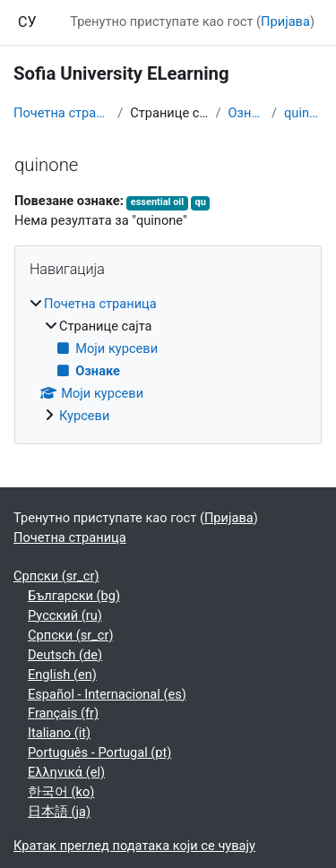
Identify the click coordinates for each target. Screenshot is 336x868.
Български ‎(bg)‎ (74, 596)
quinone (303, 113)
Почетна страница (62, 113)
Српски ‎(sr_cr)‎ (56, 576)
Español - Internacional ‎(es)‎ (107, 694)
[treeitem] (168, 361)
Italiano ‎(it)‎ (59, 733)
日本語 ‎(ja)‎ (59, 812)
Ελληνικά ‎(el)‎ (66, 772)
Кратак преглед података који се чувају (134, 846)
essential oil (157, 202)
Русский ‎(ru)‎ (65, 615)
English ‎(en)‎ (62, 675)
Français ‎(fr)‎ (63, 713)
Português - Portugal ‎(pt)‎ (99, 752)
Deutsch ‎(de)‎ (65, 655)
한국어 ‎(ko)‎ (61, 792)
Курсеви (84, 416)
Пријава (285, 21)
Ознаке (246, 113)
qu (201, 202)
